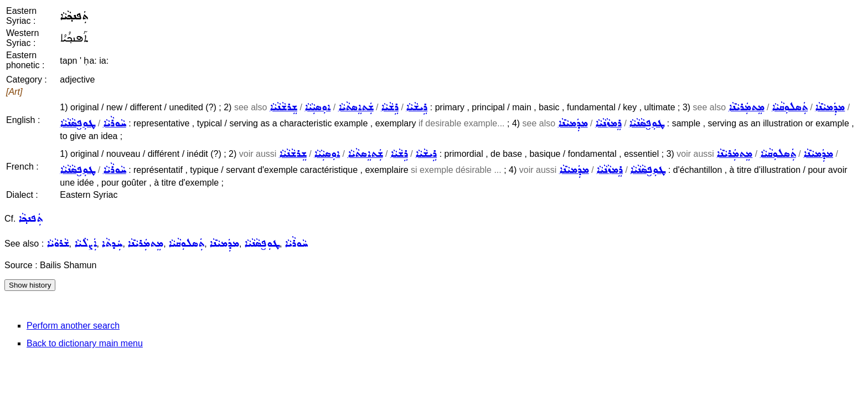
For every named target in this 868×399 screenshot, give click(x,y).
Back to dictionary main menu (85, 343)
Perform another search (73, 326)
